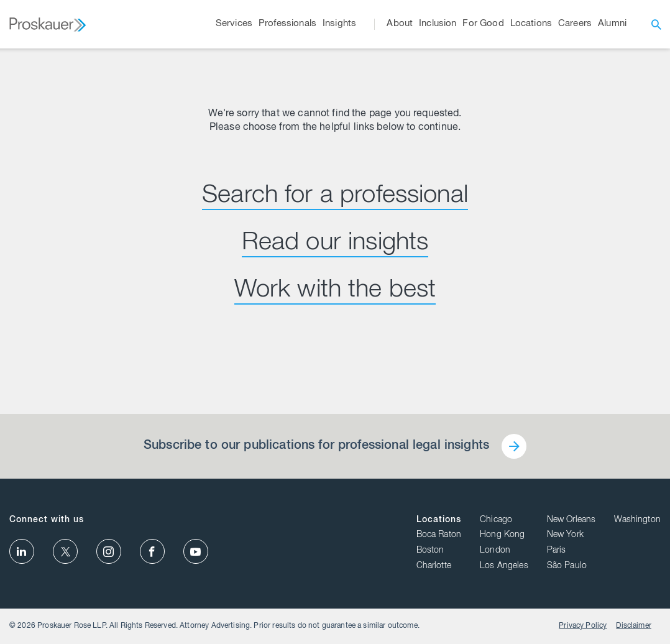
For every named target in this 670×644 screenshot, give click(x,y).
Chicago (496, 520)
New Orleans (571, 520)
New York (565, 535)
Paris (557, 551)
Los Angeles (504, 566)
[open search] (656, 24)
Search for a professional (335, 196)
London (495, 551)
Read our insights (335, 244)
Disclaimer (634, 626)
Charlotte (434, 566)
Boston (430, 551)
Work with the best (335, 291)
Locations (439, 520)
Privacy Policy (583, 626)
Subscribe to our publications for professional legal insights (316, 446)
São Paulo (567, 566)
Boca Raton (439, 535)
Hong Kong (502, 535)
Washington (637, 520)
